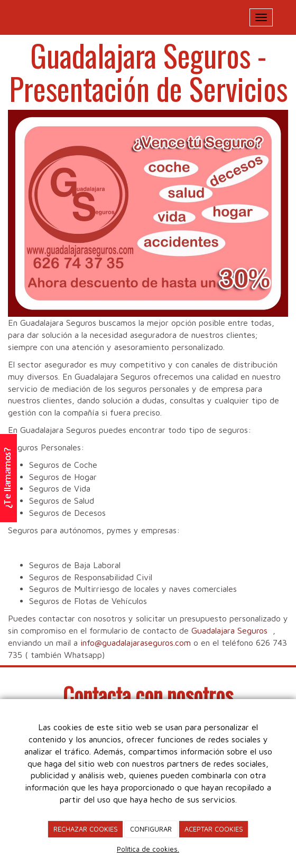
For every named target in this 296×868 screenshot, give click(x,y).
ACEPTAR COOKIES (214, 829)
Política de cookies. (148, 849)
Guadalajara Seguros (229, 630)
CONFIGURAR (151, 829)
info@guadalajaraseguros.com (136, 643)
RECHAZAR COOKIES (86, 829)
